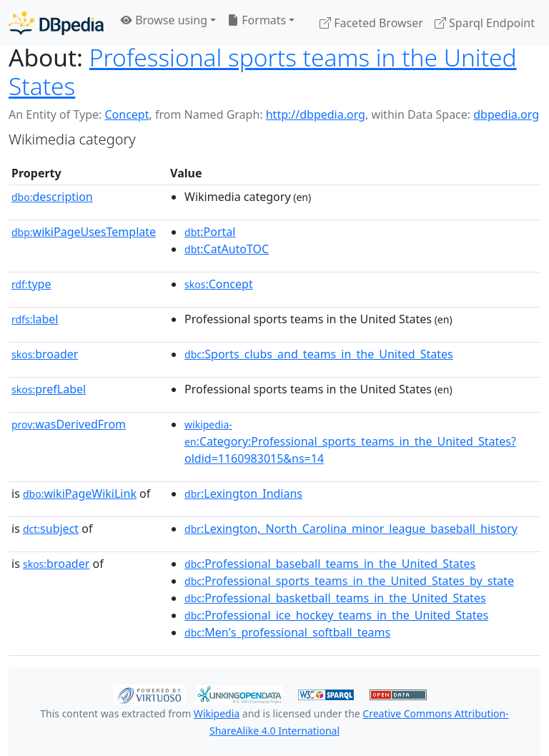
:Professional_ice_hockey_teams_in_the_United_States (336, 615)
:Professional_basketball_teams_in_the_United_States (335, 598)
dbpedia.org (506, 114)
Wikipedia (217, 713)
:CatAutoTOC (227, 249)
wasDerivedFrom (69, 424)
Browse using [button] (164, 20)
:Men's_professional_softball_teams (287, 632)
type (31, 284)
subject (51, 529)
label (35, 319)
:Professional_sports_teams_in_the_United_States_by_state (349, 581)
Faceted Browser (371, 23)
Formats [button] (257, 20)
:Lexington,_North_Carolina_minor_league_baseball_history (351, 529)
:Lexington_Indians (243, 494)
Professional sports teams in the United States (263, 72)
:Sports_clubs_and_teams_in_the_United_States (319, 354)
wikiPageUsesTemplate (84, 232)
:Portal (210, 232)
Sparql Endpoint (485, 23)
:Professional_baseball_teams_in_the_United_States (330, 564)
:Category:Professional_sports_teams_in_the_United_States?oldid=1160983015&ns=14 (350, 442)
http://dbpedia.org (316, 114)
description (52, 197)
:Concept (219, 284)
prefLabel (49, 389)
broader (45, 354)
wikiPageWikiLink (80, 494)
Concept (127, 114)
